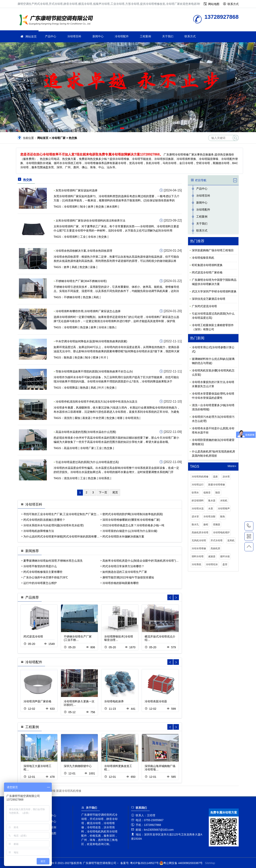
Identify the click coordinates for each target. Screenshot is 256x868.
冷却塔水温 (198, 509)
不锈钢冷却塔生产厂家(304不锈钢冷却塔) (81, 281)
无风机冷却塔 (199, 540)
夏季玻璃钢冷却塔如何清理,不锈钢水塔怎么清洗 (53, 561)
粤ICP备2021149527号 (144, 863)
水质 (211, 509)
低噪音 (207, 493)
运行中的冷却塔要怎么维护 (40, 583)
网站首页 (31, 37)
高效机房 (215, 548)
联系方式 (233, 4)
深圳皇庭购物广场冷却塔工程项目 (213, 250)
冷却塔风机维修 (200, 477)
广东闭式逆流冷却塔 (204, 306)
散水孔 (195, 525)
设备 (93, 267)
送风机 (231, 540)
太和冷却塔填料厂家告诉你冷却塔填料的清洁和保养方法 (90, 221)
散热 (112, 327)
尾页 (115, 492)
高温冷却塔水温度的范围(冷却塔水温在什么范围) (86, 432)
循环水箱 (225, 556)
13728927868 (249, 526)
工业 (83, 237)
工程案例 (145, 36)
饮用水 (195, 493)
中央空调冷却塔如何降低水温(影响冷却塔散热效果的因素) (91, 341)
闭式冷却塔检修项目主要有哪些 (43, 572)
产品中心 (51, 36)
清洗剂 (68, 418)
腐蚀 (77, 418)
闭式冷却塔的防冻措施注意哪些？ (44, 520)
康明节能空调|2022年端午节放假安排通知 (128, 577)
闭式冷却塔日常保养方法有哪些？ (123, 566)
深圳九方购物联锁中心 (78, 766)
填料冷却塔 (198, 556)
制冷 (83, 207)
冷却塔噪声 (224, 509)
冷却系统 (104, 478)
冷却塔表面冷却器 (156, 701)
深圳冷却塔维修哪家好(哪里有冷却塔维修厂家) (131, 520)
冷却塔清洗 (132, 418)
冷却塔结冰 (212, 564)
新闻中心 (98, 36)
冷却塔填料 (71, 207)
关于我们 (168, 36)
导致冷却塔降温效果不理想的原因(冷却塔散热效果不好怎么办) (94, 371)
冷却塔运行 (198, 485)
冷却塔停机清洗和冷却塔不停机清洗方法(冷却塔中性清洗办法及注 (97, 402)
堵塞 (120, 418)
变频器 (217, 525)
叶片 (104, 357)
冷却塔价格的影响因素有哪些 (121, 583)
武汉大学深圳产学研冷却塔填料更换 (214, 291)
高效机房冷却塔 (200, 532)
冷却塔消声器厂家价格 (37, 701)
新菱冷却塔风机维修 (69, 791)
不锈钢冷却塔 (72, 297)
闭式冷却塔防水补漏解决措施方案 (123, 536)
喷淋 (96, 357)
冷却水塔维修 (199, 548)
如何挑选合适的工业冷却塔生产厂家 (125, 572)
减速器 (212, 556)
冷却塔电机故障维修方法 (39, 531)
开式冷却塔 (217, 540)
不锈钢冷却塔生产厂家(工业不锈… (78, 638)
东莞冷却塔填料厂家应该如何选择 (77, 190)
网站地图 (214, 4)
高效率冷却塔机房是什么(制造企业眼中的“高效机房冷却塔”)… (141, 561)
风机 (75, 267)
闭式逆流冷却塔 (33, 636)
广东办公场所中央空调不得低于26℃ (46, 577)
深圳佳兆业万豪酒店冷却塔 (209, 299)
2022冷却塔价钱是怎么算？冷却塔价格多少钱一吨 (133, 525)
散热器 (68, 357)
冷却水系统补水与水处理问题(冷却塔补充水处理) (53, 525)
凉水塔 (226, 477)
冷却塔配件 (122, 36)
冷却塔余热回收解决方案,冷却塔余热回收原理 (84, 251)
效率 (91, 207)
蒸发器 (86, 418)
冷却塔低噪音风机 (203, 258)
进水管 (195, 517)
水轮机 (224, 501)
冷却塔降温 (71, 388)
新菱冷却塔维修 (217, 485)
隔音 (218, 493)
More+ (232, 466)
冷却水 (92, 237)
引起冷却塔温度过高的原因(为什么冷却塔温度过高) (87, 462)
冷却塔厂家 (57, 20)
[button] (122, 128)
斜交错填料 (198, 501)
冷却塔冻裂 (209, 517)
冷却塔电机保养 (114, 701)
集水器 (212, 501)
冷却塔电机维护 (221, 532)
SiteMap (210, 863)
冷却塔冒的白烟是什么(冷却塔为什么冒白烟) (130, 531)
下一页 (103, 492)
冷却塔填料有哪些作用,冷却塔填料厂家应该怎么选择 (88, 311)
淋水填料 (112, 207)
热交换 (100, 207)
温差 (215, 477)
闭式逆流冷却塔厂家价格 (207, 272)
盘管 (225, 564)
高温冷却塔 (71, 448)
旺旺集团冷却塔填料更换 (207, 265)
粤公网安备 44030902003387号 (181, 863)
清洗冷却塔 (71, 478)
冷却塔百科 (74, 36)
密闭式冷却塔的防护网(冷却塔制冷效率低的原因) (133, 514)
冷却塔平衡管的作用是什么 (40, 566)
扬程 (206, 525)
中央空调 (98, 418)
